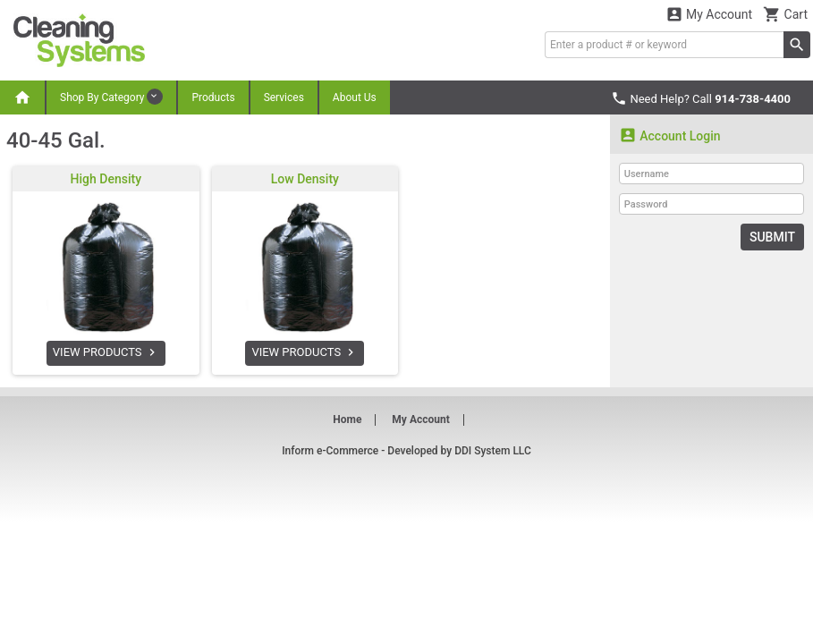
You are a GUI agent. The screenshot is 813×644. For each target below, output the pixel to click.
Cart (785, 14)
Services (284, 97)
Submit (772, 237)
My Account (709, 14)
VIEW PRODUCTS (106, 352)
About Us (355, 97)
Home (347, 419)
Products (213, 97)
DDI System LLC (493, 451)
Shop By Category (111, 97)
